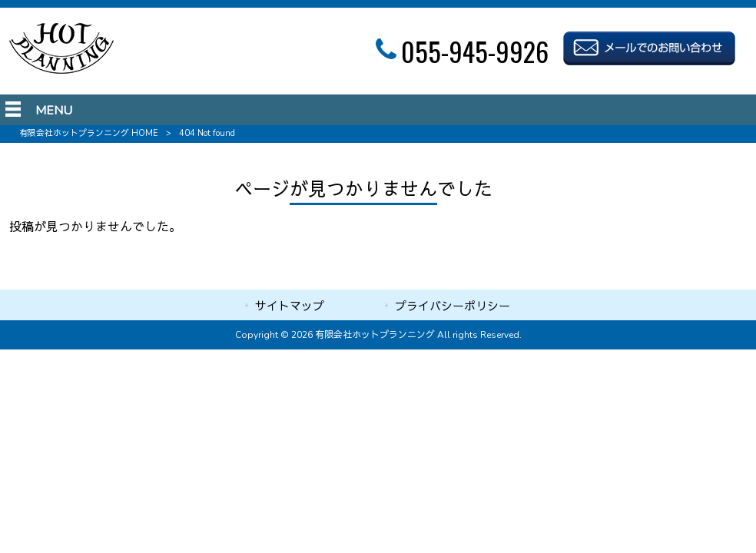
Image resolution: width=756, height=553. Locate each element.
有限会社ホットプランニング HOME (89, 133)
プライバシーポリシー (453, 306)
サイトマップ (290, 306)
